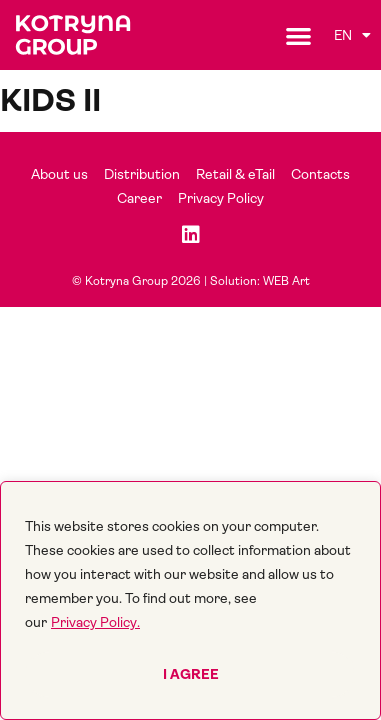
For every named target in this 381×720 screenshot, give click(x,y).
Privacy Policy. (95, 622)
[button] (298, 35)
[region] (190, 600)
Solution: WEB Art (260, 281)
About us (59, 174)
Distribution (142, 174)
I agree (191, 674)
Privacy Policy (221, 198)
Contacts (320, 174)
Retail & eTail (235, 174)
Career (139, 198)
